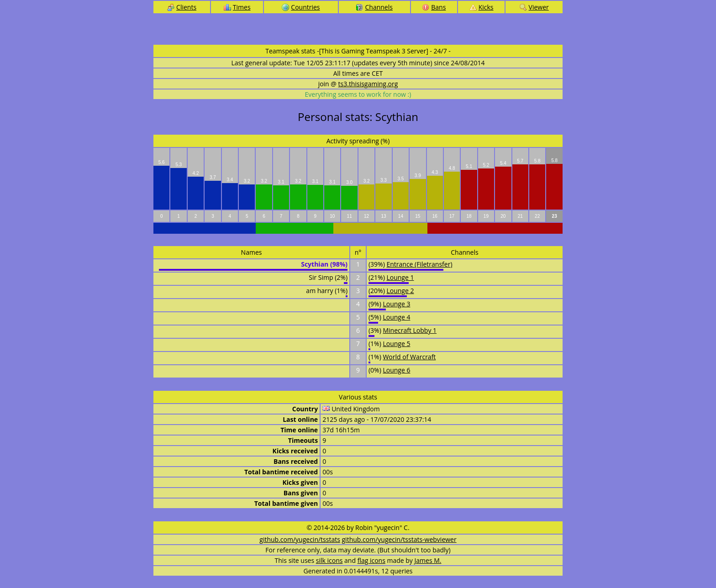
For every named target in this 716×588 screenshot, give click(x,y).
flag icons (371, 560)
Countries (301, 7)
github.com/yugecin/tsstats (300, 539)
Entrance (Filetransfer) (419, 264)
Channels (374, 7)
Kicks (482, 7)
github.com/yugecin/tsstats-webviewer (399, 539)
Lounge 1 (400, 277)
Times (237, 7)
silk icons (329, 560)
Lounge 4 (396, 317)
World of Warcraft (409, 357)
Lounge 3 (396, 304)
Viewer (534, 7)
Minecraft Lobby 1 (410, 330)
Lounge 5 (396, 344)
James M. (428, 560)
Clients (182, 7)
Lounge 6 (396, 370)
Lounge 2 (400, 291)
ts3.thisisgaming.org (368, 84)
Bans (434, 7)
